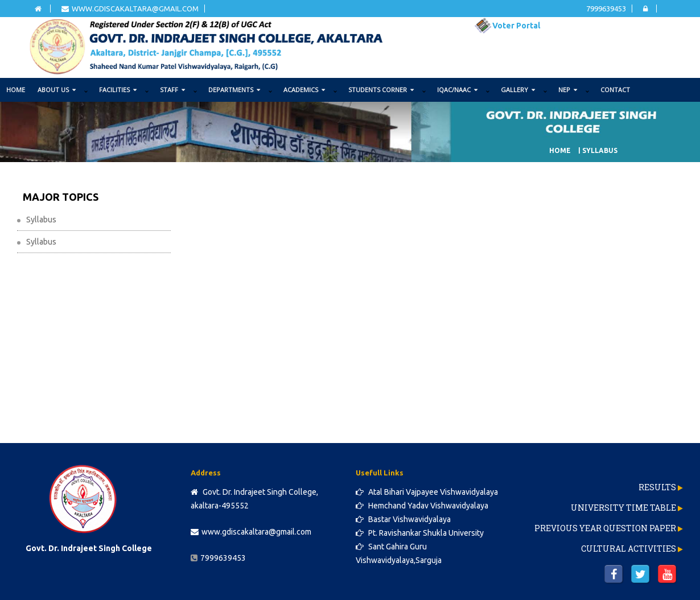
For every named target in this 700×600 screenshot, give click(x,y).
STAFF (172, 90)
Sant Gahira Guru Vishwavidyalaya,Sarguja (399, 553)
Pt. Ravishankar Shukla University (420, 533)
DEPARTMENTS (234, 90)
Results (657, 487)
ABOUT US (57, 90)
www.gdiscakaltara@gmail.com (130, 9)
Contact (615, 90)
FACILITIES (118, 90)
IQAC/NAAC (457, 90)
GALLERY (518, 90)
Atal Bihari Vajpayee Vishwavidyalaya (427, 492)
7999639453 (606, 9)
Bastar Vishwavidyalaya (403, 519)
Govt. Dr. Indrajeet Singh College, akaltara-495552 (254, 499)
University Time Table (623, 508)
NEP (568, 90)
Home (16, 90)
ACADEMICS (304, 90)
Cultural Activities (629, 549)
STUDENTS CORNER (381, 90)
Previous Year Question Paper (605, 528)
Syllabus (41, 220)
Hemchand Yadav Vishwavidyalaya (422, 506)
